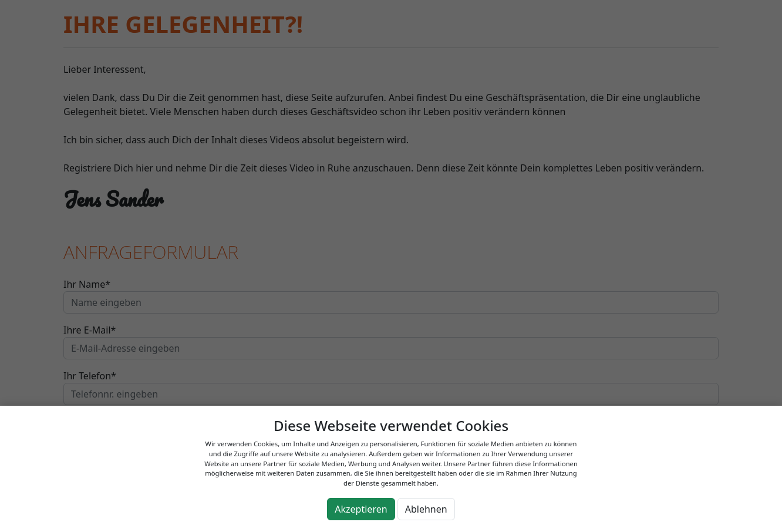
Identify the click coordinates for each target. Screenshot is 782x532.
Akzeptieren (361, 509)
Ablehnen (426, 509)
